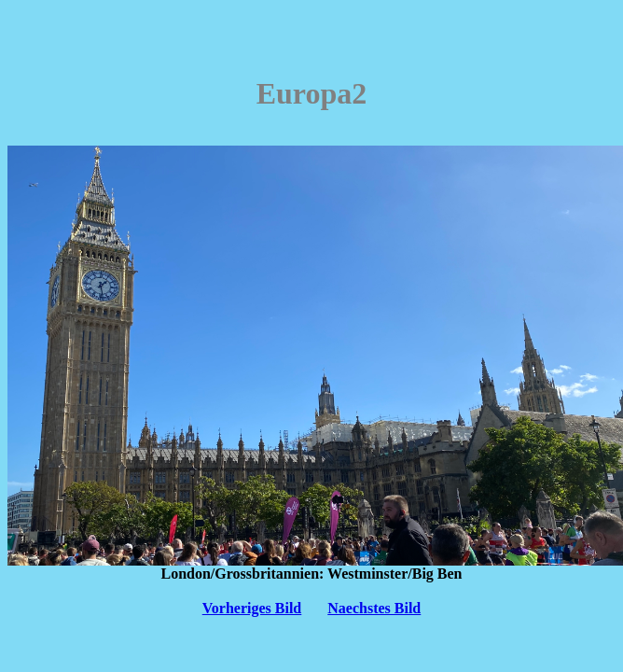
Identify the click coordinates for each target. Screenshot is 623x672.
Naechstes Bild (374, 608)
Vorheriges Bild (252, 608)
